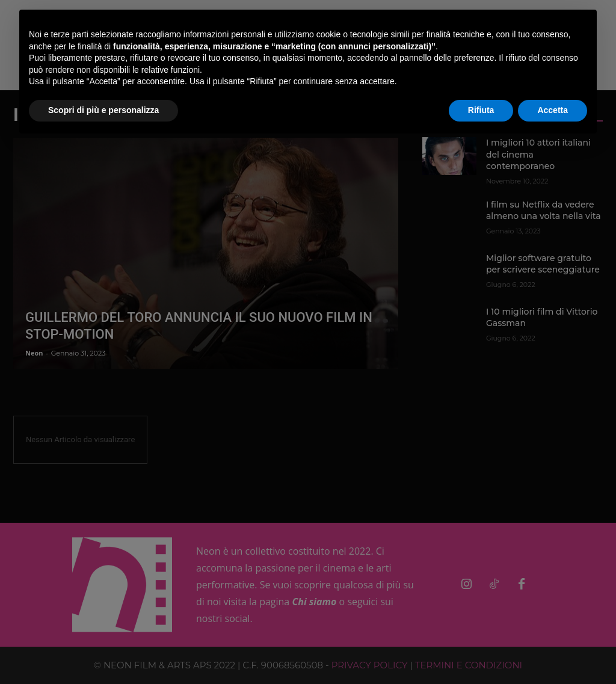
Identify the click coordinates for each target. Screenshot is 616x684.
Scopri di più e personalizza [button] (103, 110)
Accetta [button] (553, 110)
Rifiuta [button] (481, 110)
